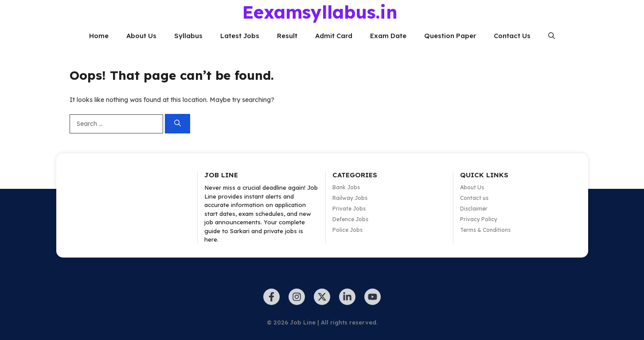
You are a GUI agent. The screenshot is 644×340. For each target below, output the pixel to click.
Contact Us (512, 36)
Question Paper (450, 36)
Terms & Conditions (485, 230)
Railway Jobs (350, 198)
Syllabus (188, 36)
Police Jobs (347, 230)
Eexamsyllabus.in (320, 12)
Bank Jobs (346, 187)
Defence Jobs (350, 219)
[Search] (178, 124)
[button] (552, 36)
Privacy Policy (479, 219)
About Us (141, 36)
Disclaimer (474, 209)
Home (99, 36)
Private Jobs (349, 209)
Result (287, 36)
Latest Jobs (240, 36)
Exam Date (388, 36)
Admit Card (334, 36)
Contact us (474, 198)
